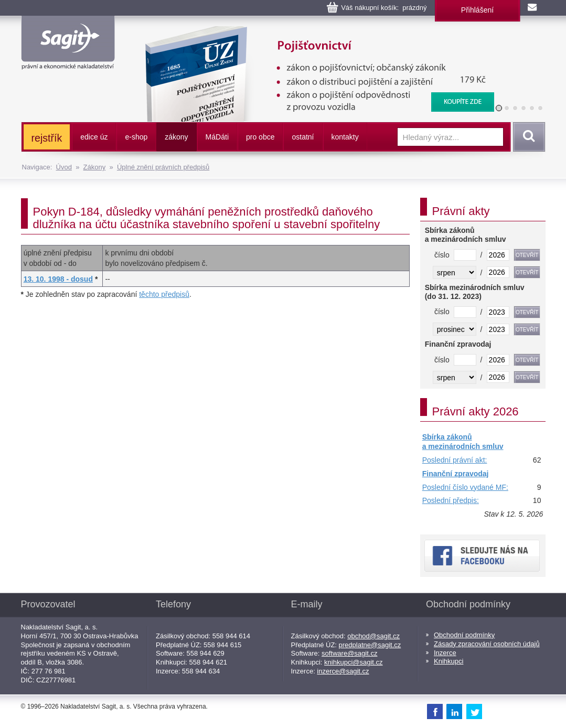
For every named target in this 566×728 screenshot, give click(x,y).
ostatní (303, 137)
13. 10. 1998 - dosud (58, 279)
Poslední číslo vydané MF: (465, 487)
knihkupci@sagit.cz (353, 662)
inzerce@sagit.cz (343, 671)
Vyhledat (527, 137)
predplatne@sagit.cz (370, 645)
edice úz (94, 137)
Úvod (64, 167)
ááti (217, 137)
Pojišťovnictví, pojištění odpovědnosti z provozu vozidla (313, 31)
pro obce (260, 137)
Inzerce (445, 653)
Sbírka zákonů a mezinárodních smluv (463, 442)
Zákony (95, 167)
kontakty (345, 137)
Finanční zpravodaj (456, 474)
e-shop (136, 137)
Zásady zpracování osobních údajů (487, 644)
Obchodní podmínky (464, 635)
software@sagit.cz (349, 653)
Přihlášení (477, 10)
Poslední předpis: (451, 500)
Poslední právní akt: (455, 460)
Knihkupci (448, 661)
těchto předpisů (164, 294)
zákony (176, 137)
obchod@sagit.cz (373, 636)
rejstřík (47, 138)
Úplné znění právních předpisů (163, 167)
